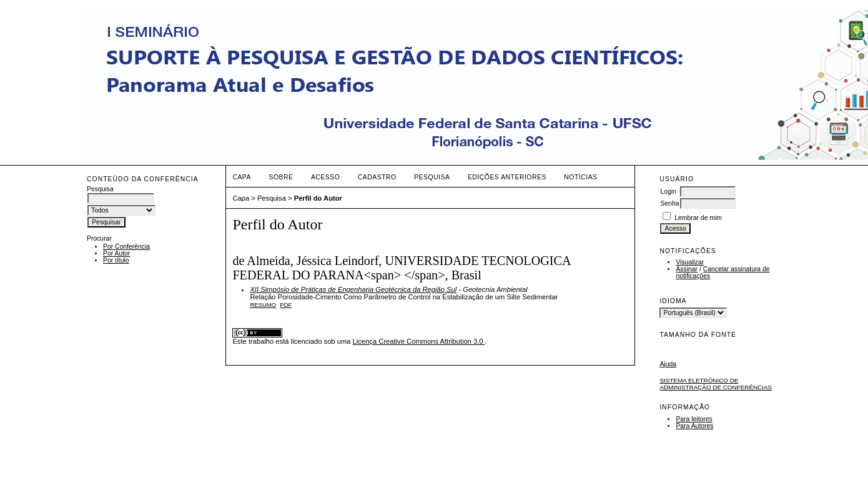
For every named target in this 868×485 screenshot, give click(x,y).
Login (668, 192)
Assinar (687, 269)
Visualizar (690, 262)
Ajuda (668, 364)
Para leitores (694, 419)
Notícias (580, 177)
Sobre (281, 177)
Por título (116, 260)
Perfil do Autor (318, 198)
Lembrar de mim (698, 218)
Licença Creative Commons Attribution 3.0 (419, 341)
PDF (286, 305)
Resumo (263, 305)
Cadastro (377, 177)
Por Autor (116, 253)
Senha (669, 203)
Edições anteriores (507, 177)
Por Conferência (126, 247)
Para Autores (694, 426)
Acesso (325, 177)
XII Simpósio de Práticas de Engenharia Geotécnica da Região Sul (353, 289)
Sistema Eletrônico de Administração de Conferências (716, 384)
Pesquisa (432, 177)
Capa (242, 177)
